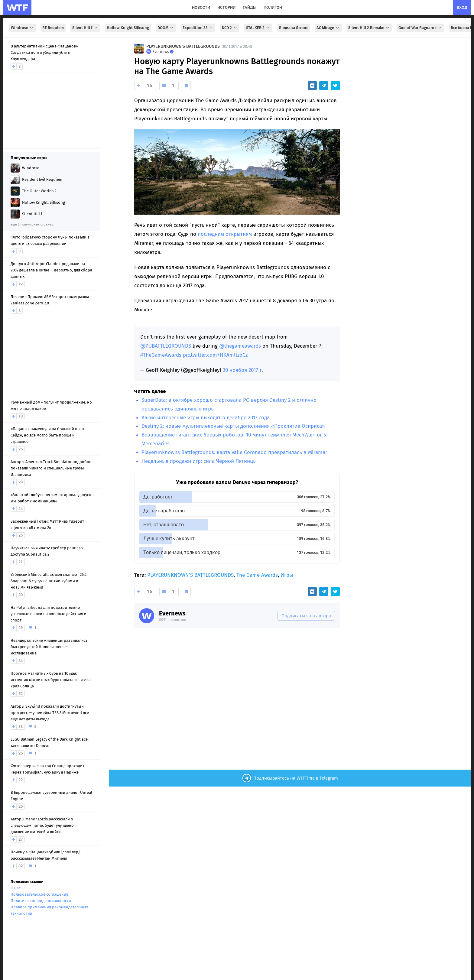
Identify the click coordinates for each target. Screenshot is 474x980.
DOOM (166, 28)
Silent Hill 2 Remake (369, 28)
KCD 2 (230, 28)
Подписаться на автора (306, 616)
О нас (16, 888)
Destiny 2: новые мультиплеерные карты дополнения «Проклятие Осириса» (233, 426)
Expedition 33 (198, 28)
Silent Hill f (85, 28)
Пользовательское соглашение (39, 894)
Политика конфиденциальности (41, 901)
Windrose (22, 28)
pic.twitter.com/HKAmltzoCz (215, 355)
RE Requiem (53, 28)
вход (462, 7)
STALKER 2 (258, 28)
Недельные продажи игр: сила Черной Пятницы (199, 461)
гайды (250, 7)
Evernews (172, 613)
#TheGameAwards (161, 355)
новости (201, 7)
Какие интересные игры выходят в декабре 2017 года (206, 418)
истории (226, 7)
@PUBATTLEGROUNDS (166, 346)
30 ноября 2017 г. (243, 370)
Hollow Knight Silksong (128, 28)
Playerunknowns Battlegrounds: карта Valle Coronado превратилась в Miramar (234, 452)
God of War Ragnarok (420, 28)
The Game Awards (257, 575)
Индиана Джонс (293, 28)
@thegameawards (240, 346)
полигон (273, 7)
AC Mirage (328, 28)
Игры (287, 575)
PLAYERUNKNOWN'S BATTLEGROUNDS (183, 46)
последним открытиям (225, 234)
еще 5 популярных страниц (32, 224)
